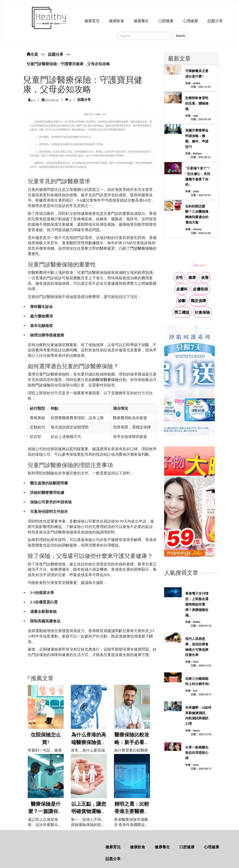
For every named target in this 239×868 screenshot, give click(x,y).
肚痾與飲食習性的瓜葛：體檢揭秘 (197, 103)
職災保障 (198, 301)
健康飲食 (117, 21)
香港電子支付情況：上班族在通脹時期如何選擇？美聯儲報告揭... (197, 604)
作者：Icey (191, 691)
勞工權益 (182, 312)
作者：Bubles (193, 622)
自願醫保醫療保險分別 (107, 380)
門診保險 (43, 385)
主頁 (32, 54)
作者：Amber (193, 83)
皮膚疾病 (200, 289)
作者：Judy (192, 116)
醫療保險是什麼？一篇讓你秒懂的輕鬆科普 (46, 811)
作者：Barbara (193, 154)
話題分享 (215, 21)
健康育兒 (92, 21)
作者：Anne (192, 765)
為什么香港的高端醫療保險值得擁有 (89, 742)
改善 (205, 278)
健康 (192, 278)
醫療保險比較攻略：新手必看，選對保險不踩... (132, 742)
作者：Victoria (193, 229)
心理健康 (190, 21)
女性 (179, 278)
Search (181, 36)
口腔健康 (166, 21)
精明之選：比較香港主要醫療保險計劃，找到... (132, 811)
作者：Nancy (192, 731)
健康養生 (141, 21)
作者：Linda (192, 191)
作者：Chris (192, 662)
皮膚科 (182, 289)
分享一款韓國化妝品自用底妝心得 (197, 753)
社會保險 (202, 312)
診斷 (182, 301)
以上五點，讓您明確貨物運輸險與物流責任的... (89, 811)
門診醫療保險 (141, 248)
